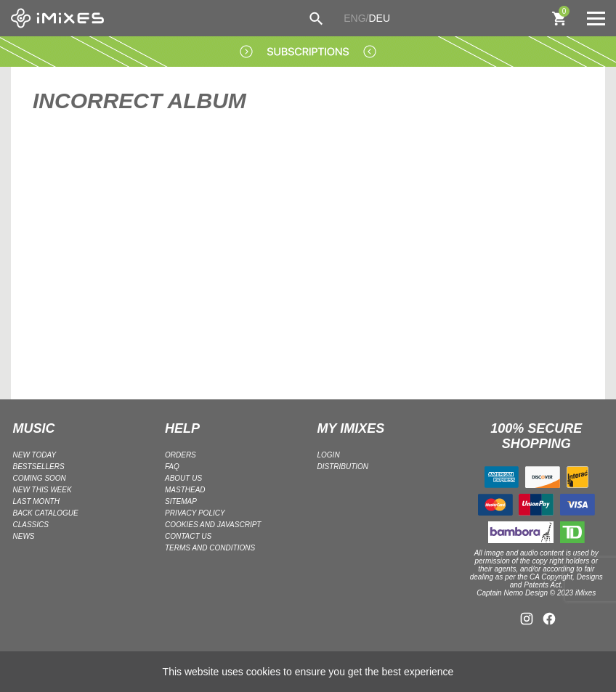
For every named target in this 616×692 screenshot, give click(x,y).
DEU (379, 18)
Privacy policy (195, 513)
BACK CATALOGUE (46, 513)
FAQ (172, 467)
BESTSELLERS (39, 467)
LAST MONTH (36, 501)
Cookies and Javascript (213, 525)
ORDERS (181, 455)
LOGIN (329, 455)
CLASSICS (31, 525)
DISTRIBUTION (343, 467)
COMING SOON (40, 478)
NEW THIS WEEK (42, 490)
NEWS (24, 536)
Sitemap (181, 501)
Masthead (185, 490)
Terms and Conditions (210, 548)
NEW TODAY (35, 455)
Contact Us (188, 536)
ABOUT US (183, 478)
